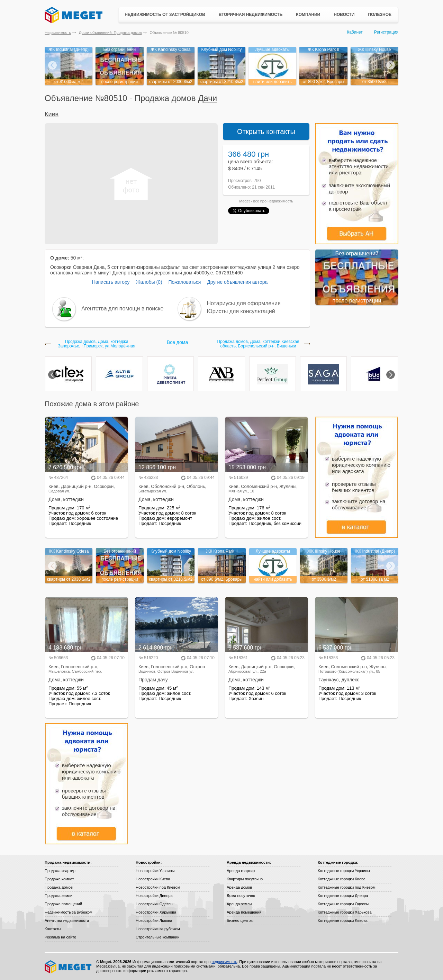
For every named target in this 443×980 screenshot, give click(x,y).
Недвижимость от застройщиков (165, 15)
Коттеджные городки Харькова (345, 912)
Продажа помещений (63, 904)
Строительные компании (157, 937)
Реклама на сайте (60, 937)
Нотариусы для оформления (244, 303)
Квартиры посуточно (245, 879)
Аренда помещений (244, 912)
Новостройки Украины (155, 871)
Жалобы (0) (149, 282)
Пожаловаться (184, 282)
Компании (308, 15)
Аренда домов (239, 887)
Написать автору (111, 282)
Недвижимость (58, 33)
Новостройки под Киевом (158, 887)
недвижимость (280, 201)
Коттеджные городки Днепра (343, 896)
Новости (344, 15)
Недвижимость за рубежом (69, 912)
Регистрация (386, 32)
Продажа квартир (60, 871)
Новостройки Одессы (155, 904)
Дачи (207, 98)
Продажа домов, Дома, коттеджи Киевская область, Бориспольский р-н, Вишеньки (258, 344)
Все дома (177, 342)
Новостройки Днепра (154, 896)
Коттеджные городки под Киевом (347, 887)
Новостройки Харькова (156, 912)
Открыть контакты (266, 131)
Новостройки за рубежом (158, 929)
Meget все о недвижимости (69, 967)
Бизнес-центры (240, 920)
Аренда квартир (241, 871)
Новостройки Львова (154, 920)
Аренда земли (239, 904)
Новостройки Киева (153, 879)
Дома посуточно (241, 896)
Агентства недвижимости (67, 920)
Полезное (380, 15)
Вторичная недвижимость (251, 15)
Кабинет (355, 32)
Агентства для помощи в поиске (122, 308)
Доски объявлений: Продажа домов (110, 33)
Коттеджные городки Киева (342, 879)
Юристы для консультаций (241, 311)
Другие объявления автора (237, 282)
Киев (52, 114)
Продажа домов (59, 887)
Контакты (53, 929)
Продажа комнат (59, 879)
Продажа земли (58, 896)
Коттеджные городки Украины (344, 871)
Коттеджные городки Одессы (343, 904)
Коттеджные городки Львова (343, 920)
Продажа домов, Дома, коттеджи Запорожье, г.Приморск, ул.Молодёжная (96, 344)
